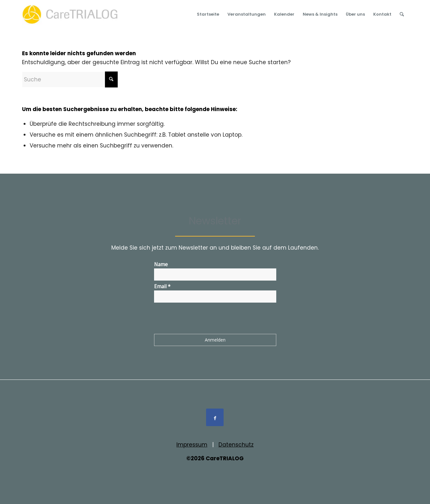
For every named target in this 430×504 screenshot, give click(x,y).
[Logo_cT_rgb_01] (72, 14)
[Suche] (402, 14)
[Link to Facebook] (215, 417)
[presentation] (203, 320)
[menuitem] (208, 14)
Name (161, 264)
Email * (162, 286)
